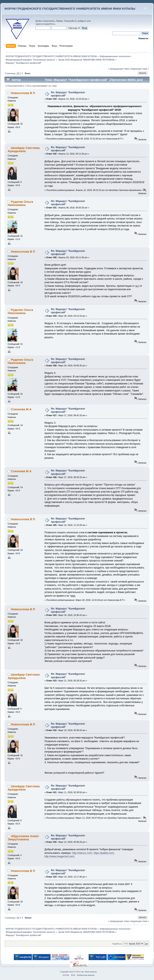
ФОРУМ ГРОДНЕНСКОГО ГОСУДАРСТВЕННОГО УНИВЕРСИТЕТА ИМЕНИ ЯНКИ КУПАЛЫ (70, 9)
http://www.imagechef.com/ (59, 856)
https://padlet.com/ (104, 853)
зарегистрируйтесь (45, 24)
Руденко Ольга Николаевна (20, 203)
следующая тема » (139, 69)
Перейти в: (117, 944)
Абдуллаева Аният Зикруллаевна (23, 838)
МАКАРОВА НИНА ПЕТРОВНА (99, 60)
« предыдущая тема (118, 69)
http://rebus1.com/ (82, 853)
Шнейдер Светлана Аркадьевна (24, 149)
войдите (82, 21)
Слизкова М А (21, 409)
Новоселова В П (23, 93)
